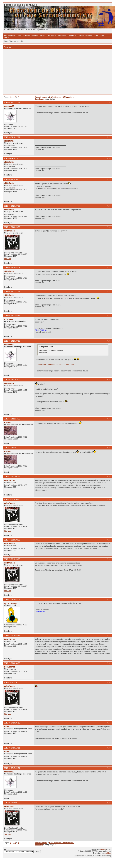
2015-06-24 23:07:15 (12, 341)
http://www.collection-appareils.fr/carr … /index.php (54, 364)
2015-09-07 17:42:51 (12, 768)
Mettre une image (86, 35)
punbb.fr (108, 853)
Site (19, 35)
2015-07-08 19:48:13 (12, 559)
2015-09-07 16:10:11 (12, 748)
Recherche (52, 35)
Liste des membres (30, 35)
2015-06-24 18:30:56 (12, 179)
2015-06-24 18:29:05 (12, 158)
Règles (43, 35)
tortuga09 (9, 319)
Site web (7, 259)
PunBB (103, 849)
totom (7, 727)
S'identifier (72, 35)
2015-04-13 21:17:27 (12, 102)
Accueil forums (10, 35)
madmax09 (9, 106)
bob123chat (9, 480)
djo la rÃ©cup (10, 603)
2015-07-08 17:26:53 (12, 477)
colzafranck (9, 231)
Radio (103, 35)
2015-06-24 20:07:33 (12, 206)
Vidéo (6, 37)
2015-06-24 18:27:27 (12, 137)
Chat (96, 35)
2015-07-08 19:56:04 (12, 600)
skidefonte (9, 141)
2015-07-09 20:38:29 (12, 663)
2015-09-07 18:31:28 (12, 803)
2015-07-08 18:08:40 (12, 499)
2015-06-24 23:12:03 (12, 380)
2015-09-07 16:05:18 (12, 723)
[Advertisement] (52, 71)
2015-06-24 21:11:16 (12, 292)
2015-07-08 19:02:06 (12, 540)
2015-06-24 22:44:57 (12, 316)
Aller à (22, 851)
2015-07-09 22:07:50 (12, 682)
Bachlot (8, 423)
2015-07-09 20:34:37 (12, 636)
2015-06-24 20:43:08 (12, 227)
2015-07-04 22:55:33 (12, 448)
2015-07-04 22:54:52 (12, 419)
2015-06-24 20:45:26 (12, 268)
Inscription (62, 35)
